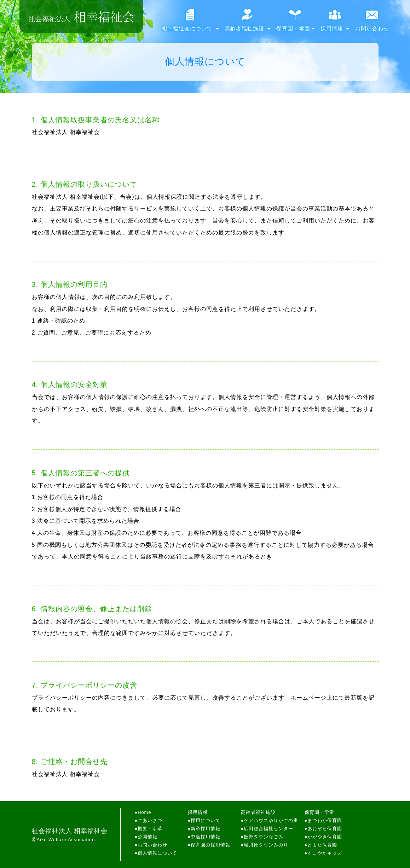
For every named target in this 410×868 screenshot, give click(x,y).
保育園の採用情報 (210, 845)
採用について (206, 820)
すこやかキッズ (325, 853)
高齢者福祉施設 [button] (247, 23)
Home (144, 812)
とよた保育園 (322, 845)
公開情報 (148, 837)
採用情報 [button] (335, 23)
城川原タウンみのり (266, 845)
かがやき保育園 (325, 837)
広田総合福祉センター (268, 829)
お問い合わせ (372, 23)
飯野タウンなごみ (264, 837)
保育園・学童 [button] (295, 23)
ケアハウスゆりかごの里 (271, 820)
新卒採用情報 (206, 829)
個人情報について (157, 853)
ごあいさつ (150, 820)
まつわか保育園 (325, 820)
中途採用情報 (206, 837)
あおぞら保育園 (325, 829)
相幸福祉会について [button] (190, 23)
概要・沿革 (150, 829)
